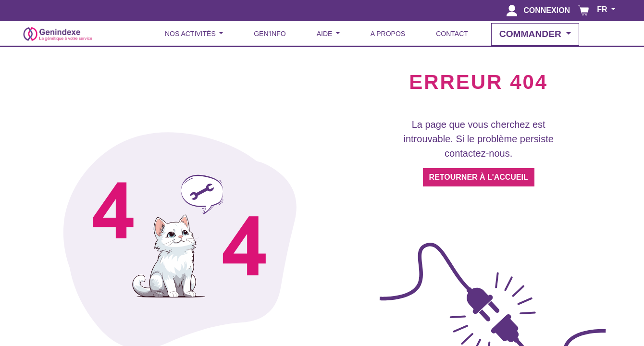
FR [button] (603, 9)
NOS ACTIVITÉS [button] (191, 34)
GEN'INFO (270, 34)
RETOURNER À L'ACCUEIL (479, 177)
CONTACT (452, 34)
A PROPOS (388, 34)
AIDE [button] (326, 34)
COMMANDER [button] (532, 34)
